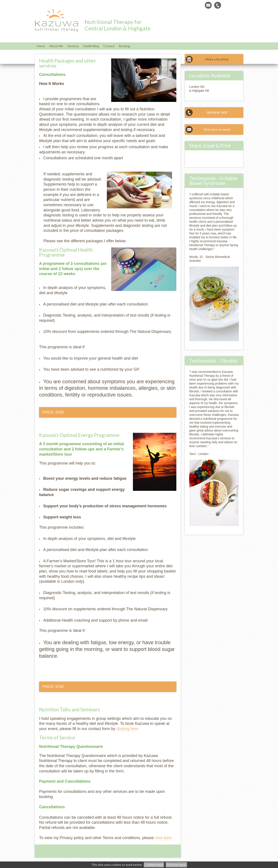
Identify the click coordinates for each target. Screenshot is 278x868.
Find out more (176, 865)
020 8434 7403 (217, 112)
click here (163, 838)
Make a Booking (217, 59)
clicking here (127, 729)
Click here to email (217, 129)
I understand (154, 865)
